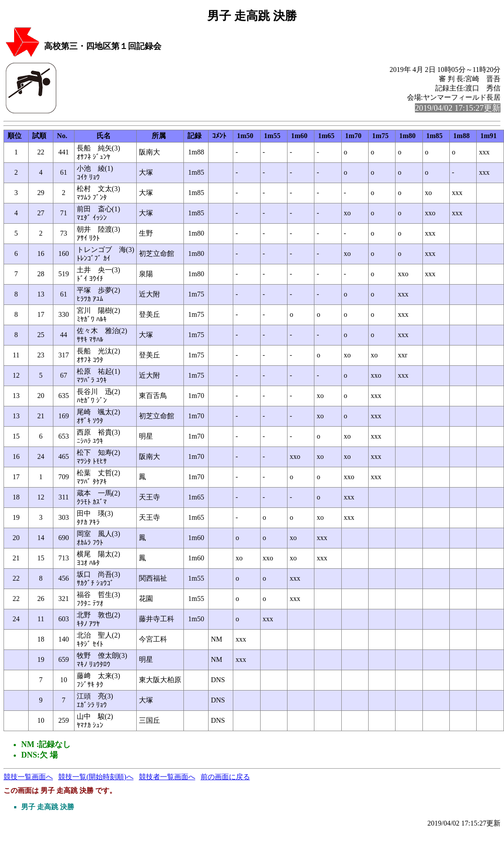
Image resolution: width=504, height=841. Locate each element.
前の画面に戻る (225, 777)
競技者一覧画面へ (167, 777)
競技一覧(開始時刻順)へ (96, 777)
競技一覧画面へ (28, 777)
